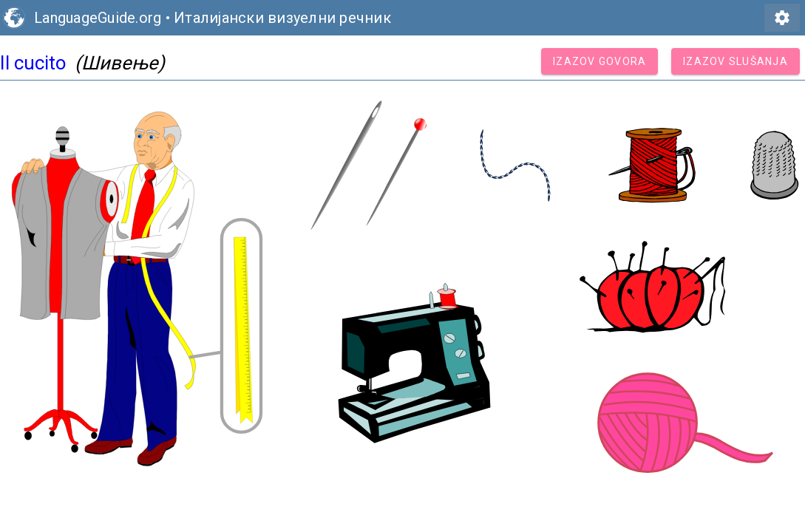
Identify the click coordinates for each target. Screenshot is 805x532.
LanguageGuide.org (98, 18)
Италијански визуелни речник (282, 18)
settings (782, 18)
